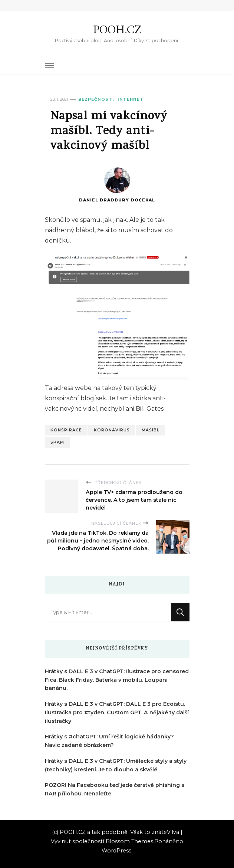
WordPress (116, 851)
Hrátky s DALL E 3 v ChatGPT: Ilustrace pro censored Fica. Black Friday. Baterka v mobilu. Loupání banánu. (117, 680)
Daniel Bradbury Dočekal (117, 185)
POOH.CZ (117, 29)
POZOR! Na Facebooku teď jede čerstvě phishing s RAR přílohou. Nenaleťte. (115, 789)
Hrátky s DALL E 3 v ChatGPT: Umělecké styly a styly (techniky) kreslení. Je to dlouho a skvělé (116, 765)
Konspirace (66, 430)
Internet (131, 99)
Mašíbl (151, 430)
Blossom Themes (129, 841)
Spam (57, 442)
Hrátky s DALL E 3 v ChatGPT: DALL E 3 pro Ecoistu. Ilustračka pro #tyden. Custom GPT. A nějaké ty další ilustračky (117, 712)
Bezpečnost (95, 99)
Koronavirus (112, 430)
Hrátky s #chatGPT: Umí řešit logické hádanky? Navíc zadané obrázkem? (109, 741)
